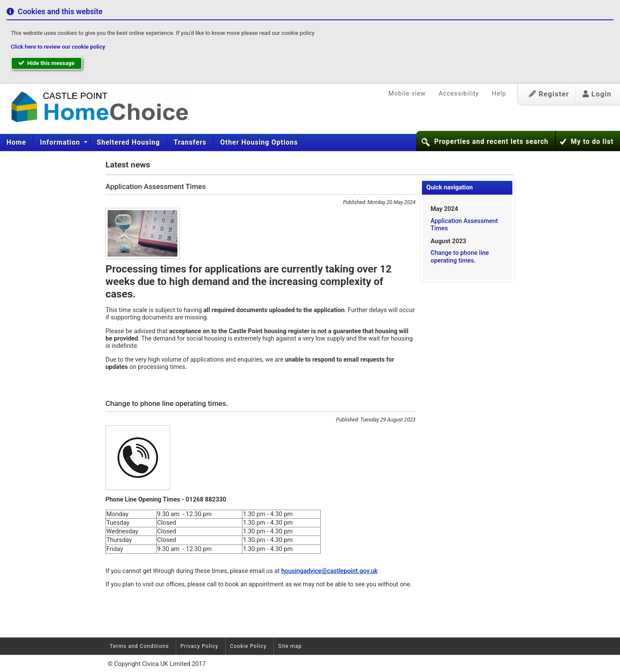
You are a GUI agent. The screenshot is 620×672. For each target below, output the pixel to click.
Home (16, 142)
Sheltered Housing (129, 142)
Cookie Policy (248, 646)
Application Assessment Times (464, 225)
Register (549, 94)
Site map (290, 646)
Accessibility (459, 94)
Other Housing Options (259, 142)
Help (499, 94)
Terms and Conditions (139, 646)
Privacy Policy (199, 646)
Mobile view (407, 94)
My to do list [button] (592, 142)
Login (597, 94)
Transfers (190, 142)
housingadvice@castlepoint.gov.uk (329, 571)
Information (61, 142)
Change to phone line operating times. (460, 257)
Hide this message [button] (46, 63)
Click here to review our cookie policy (58, 47)
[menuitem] (17, 142)
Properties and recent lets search (491, 142)
